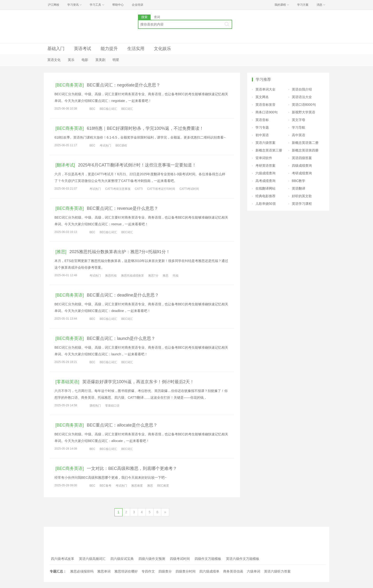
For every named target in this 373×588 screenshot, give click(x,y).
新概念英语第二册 (305, 143)
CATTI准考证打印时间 (161, 189)
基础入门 (56, 49)
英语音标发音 (265, 105)
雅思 (166, 276)
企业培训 (137, 5)
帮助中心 (118, 5)
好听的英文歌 (302, 196)
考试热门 (105, 146)
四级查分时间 (186, 571)
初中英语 (262, 135)
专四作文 (148, 571)
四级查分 (165, 571)
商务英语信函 (233, 571)
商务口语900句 (267, 112)
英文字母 (299, 120)
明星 (116, 60)
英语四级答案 (302, 158)
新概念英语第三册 (269, 150)
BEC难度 (163, 486)
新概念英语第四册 (305, 150)
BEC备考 (106, 486)
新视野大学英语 (304, 112)
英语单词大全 (265, 89)
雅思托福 (111, 276)
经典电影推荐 (265, 196)
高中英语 (299, 135)
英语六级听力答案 (277, 571)
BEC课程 (121, 146)
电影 (85, 60)
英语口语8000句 (304, 105)
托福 (176, 276)
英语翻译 (299, 188)
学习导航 (299, 127)
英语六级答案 (265, 143)
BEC (92, 109)
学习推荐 (263, 79)
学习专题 (262, 127)
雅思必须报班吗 (82, 571)
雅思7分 (153, 276)
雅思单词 (104, 571)
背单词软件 (264, 158)
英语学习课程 (302, 204)
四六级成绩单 (209, 571)
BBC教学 (299, 181)
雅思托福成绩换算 (133, 276)
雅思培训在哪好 (126, 571)
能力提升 (109, 49)
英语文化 (54, 60)
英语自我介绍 (302, 89)
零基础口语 (112, 406)
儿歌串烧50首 (266, 204)
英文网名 (262, 97)
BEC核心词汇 (108, 109)
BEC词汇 (127, 109)
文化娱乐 (162, 49)
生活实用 (136, 49)
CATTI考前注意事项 (118, 189)
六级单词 (254, 571)
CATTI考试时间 (189, 189)
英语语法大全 (302, 97)
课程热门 (95, 406)
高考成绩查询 (265, 181)
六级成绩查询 (265, 173)
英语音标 (262, 120)
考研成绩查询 (302, 173)
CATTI (139, 189)
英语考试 (83, 49)
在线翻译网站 (265, 188)
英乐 (71, 60)
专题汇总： (58, 571)
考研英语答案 (265, 166)
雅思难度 (137, 486)
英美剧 (100, 60)
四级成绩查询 (302, 166)
